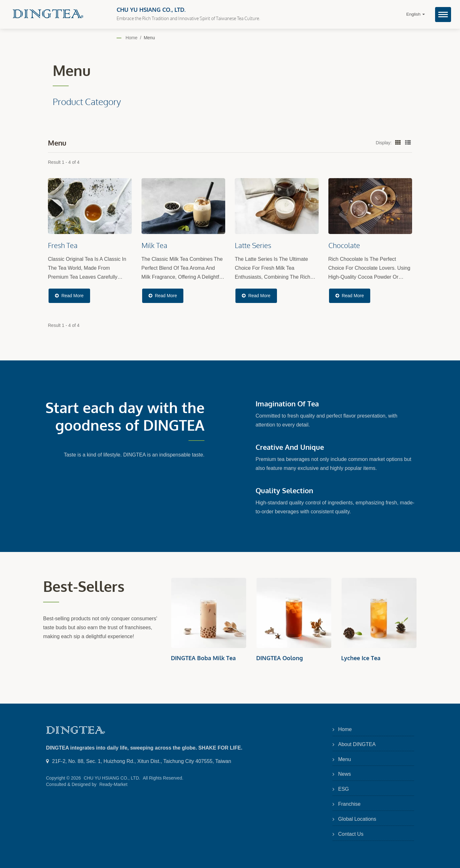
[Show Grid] (398, 142)
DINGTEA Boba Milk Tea (203, 658)
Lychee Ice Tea (361, 658)
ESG (344, 789)
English (416, 14)
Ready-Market (113, 784)
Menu (149, 38)
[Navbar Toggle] (443, 15)
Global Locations (357, 819)
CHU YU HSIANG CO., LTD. (112, 778)
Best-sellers (84, 586)
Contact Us (351, 834)
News (345, 774)
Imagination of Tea (287, 404)
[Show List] (408, 142)
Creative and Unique (290, 447)
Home (131, 38)
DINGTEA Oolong (280, 658)
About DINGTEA (357, 744)
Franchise (349, 804)
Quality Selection (284, 490)
